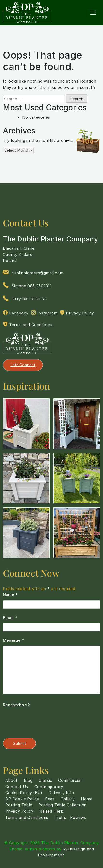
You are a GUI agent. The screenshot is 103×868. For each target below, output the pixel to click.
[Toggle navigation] (93, 13)
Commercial (70, 780)
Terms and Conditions (28, 324)
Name (10, 595)
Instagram (44, 313)
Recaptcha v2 (16, 705)
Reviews (78, 817)
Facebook (16, 313)
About (11, 780)
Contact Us (17, 787)
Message (13, 640)
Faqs (50, 799)
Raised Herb (51, 811)
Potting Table (19, 805)
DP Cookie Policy (22, 799)
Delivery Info (61, 793)
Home (87, 799)
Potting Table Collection (62, 805)
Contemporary (49, 787)
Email (10, 618)
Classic (45, 780)
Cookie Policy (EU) (24, 793)
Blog (28, 780)
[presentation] (39, 720)
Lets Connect (23, 365)
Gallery (68, 799)
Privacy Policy (77, 313)
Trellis (61, 817)
